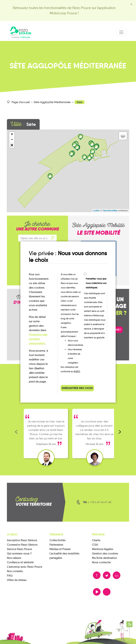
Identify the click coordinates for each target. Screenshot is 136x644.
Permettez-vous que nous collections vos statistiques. (96, 283)
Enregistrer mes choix (77, 388)
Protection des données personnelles (38, 339)
